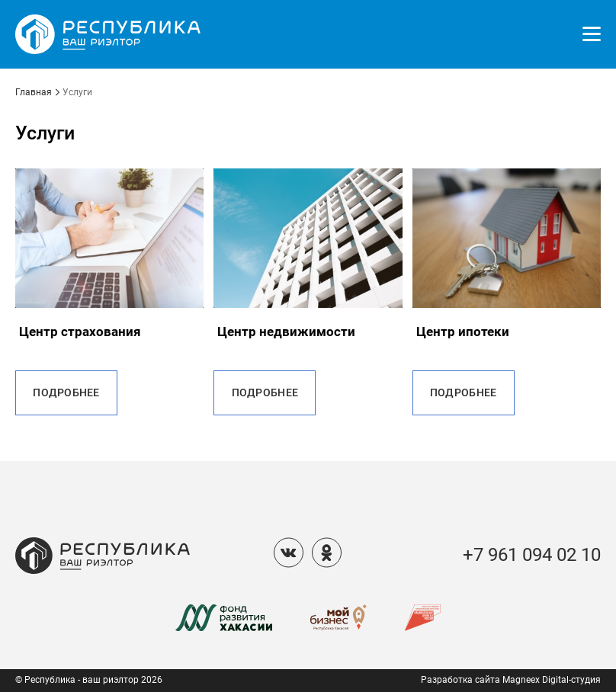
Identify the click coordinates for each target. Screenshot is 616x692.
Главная (34, 93)
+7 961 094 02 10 (532, 555)
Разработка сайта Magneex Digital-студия (511, 680)
